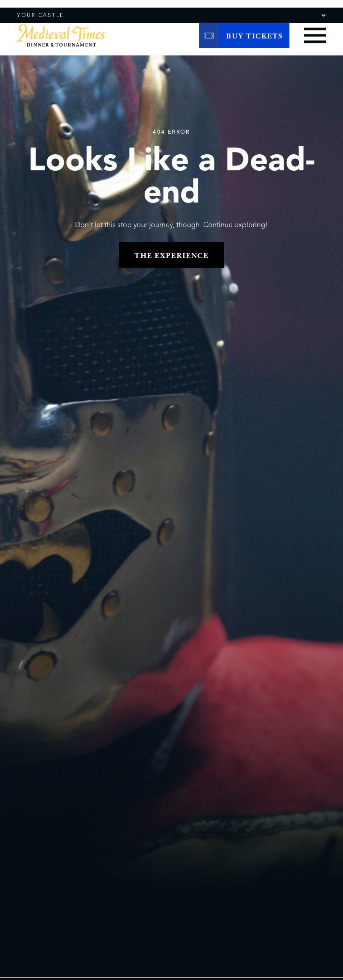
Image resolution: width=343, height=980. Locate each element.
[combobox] (299, 15)
